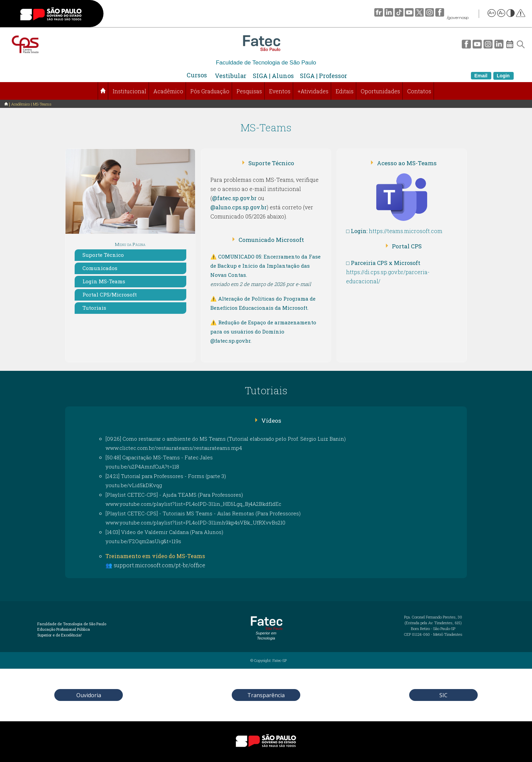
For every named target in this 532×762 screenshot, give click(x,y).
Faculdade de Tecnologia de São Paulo (266, 63)
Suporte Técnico (103, 255)
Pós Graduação (210, 91)
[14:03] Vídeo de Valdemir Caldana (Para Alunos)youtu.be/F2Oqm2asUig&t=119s (164, 537)
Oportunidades (380, 91)
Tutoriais (94, 308)
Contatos (419, 91)
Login (503, 76)
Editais (345, 91)
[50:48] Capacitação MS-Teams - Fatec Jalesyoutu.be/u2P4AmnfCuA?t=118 (159, 462)
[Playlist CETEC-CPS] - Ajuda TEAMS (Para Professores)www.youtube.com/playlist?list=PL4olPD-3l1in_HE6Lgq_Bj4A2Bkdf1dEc (193, 499)
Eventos (280, 91)
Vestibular (231, 76)
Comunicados (100, 268)
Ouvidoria (89, 695)
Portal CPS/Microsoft (110, 294)
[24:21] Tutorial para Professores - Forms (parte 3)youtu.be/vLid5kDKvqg (166, 481)
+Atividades (313, 91)
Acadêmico (168, 91)
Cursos (197, 75)
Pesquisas (249, 91)
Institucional (129, 91)
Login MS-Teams (104, 281)
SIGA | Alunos (273, 76)
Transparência (266, 695)
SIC (443, 695)
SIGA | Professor (324, 76)
